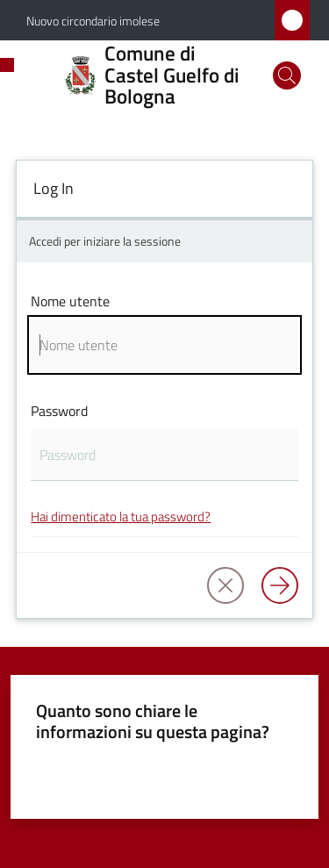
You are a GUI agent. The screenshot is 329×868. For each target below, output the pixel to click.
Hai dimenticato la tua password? (121, 516)
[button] (287, 75)
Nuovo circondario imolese (93, 21)
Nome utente (70, 301)
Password (59, 411)
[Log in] (280, 585)
